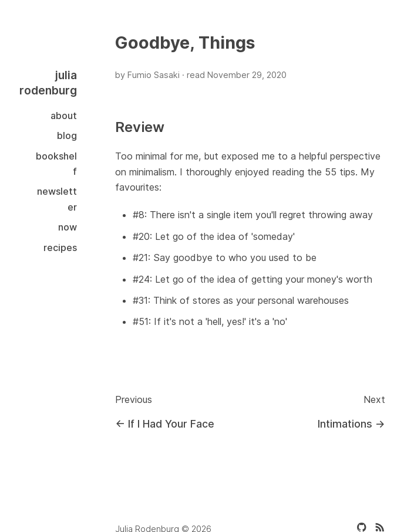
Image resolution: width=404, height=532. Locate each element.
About (64, 116)
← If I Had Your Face (165, 424)
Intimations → (351, 424)
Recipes (60, 248)
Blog (67, 135)
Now (68, 227)
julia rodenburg (48, 83)
